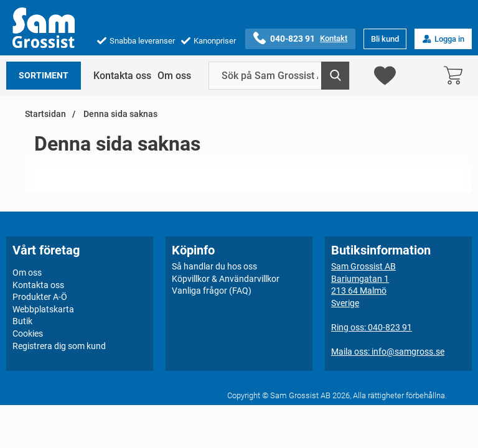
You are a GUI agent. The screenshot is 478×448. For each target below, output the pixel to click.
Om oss (174, 76)
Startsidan (45, 114)
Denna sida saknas (119, 114)
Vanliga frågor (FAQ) (212, 291)
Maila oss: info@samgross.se (388, 352)
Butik (22, 321)
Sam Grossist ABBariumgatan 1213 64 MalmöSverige (363, 285)
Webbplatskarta (43, 309)
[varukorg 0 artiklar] (456, 76)
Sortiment (44, 76)
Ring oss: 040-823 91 (372, 327)
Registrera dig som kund (59, 346)
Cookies (28, 334)
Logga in (443, 39)
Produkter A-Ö (40, 297)
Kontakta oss (122, 76)
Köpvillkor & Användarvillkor (226, 279)
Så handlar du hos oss (214, 266)
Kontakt (334, 38)
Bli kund (385, 39)
